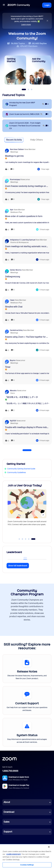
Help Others (37, 140)
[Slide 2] (28, 90)
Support (8, 832)
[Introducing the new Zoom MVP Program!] (27, 104)
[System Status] (27, 732)
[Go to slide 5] (33, 539)
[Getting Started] (15, 70)
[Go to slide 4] (29, 539)
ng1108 (13, 421)
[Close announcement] (47, 21)
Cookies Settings (27, 865)
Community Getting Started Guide (21, 469)
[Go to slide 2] (22, 539)
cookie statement (13, 854)
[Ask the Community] (40, 70)
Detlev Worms (16, 270)
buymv (13, 360)
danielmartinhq (16, 330)
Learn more (26, 24)
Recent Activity (14, 140)
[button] (4, 5)
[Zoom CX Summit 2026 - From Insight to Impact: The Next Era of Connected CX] (27, 126)
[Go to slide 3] (26, 539)
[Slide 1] (24, 90)
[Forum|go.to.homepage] (19, 5)
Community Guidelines (17, 472)
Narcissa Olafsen (17, 149)
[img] (47, 21)
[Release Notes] (27, 669)
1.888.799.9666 (10, 771)
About (7, 802)
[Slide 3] (32, 90)
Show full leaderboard (18, 566)
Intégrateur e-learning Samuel (23, 240)
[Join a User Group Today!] (27, 509)
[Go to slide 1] (19, 539)
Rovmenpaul (15, 179)
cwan (12, 300)
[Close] (49, 847)
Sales (6, 822)
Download (9, 812)
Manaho (13, 391)
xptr (12, 210)
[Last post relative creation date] (45, 169)
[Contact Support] (27, 700)
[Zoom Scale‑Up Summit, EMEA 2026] (26, 114)
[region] (27, 856)
